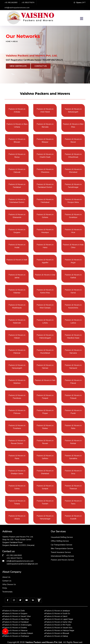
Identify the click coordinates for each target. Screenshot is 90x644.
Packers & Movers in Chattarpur (16, 636)
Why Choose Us (9, 584)
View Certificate (18, 66)
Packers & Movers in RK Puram (58, 625)
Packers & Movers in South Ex (57, 614)
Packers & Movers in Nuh (45, 380)
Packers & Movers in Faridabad (15, 622)
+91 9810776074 (28, 3)
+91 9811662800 (11, 3)
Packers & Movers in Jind (45, 275)
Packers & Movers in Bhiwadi (57, 633)
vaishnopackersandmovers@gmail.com (22, 564)
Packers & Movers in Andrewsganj (17, 625)
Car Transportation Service (62, 545)
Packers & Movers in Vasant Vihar (17, 616)
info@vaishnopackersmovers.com (17, 8)
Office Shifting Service (60, 541)
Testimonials (7, 592)
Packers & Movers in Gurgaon (15, 614)
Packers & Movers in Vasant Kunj (58, 628)
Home (8, 42)
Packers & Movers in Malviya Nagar (59, 630)
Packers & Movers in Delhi (14, 611)
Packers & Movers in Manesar (15, 630)
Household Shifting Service (62, 537)
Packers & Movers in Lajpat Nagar (59, 619)
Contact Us (41, 66)
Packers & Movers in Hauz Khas (16, 619)
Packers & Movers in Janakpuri (57, 611)
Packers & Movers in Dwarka (15, 628)
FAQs (5, 588)
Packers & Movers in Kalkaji (56, 636)
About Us (6, 577)
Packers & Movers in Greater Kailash (18, 633)
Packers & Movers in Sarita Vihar (58, 622)
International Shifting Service (62, 556)
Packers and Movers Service (62, 560)
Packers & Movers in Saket (56, 616)
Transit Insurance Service (61, 552)
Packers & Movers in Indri (17, 260)
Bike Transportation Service (62, 549)
